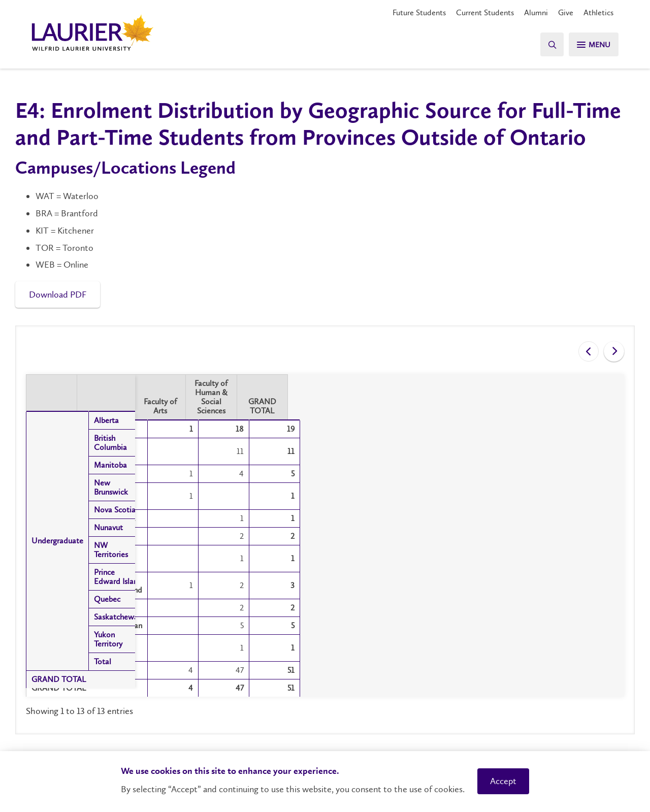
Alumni (536, 12)
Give (566, 12)
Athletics (598, 12)
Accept (503, 781)
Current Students (485, 12)
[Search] (548, 44)
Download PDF (58, 295)
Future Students (419, 12)
